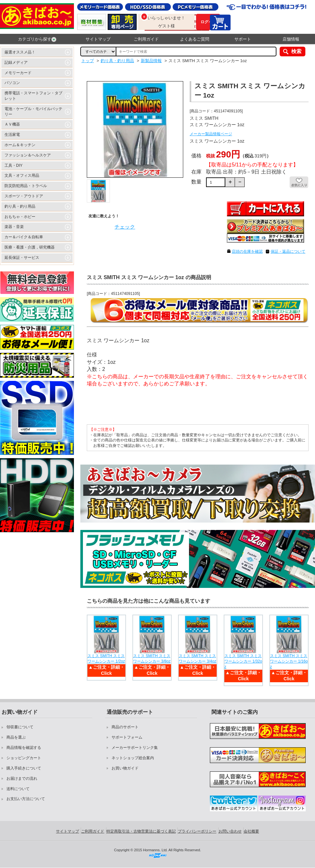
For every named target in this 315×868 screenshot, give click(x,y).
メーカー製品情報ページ (211, 134)
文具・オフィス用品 (22, 175)
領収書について (20, 727)
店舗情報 (291, 39)
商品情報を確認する (24, 748)
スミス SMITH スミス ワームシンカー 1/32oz (243, 661)
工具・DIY (14, 165)
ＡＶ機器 (12, 124)
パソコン (12, 83)
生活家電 (12, 135)
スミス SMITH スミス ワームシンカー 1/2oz (106, 659)
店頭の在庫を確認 (247, 251)
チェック (125, 227)
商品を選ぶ (16, 737)
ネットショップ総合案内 (133, 758)
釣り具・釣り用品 (20, 206)
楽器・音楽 (14, 227)
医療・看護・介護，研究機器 (30, 247)
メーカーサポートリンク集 (135, 748)
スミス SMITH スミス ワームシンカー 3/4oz (198, 659)
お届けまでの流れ (22, 778)
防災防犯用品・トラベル (26, 186)
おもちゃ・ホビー (20, 217)
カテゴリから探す (37, 39)
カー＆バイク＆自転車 (24, 237)
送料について (18, 789)
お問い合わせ (230, 831)
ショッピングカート (24, 758)
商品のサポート (125, 727)
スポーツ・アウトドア (24, 196)
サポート (243, 39)
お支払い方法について (26, 799)
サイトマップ (98, 39)
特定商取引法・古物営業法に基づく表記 (141, 831)
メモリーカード (18, 73)
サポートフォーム (127, 737)
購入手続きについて (24, 768)
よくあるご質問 (195, 39)
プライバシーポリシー (197, 831)
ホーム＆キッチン (20, 145)
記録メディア (16, 62)
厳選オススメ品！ (20, 52)
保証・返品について (288, 251)
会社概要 (251, 831)
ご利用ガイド (146, 39)
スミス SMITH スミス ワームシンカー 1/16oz (289, 661)
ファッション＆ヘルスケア (28, 155)
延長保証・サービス (22, 258)
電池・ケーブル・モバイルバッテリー (33, 112)
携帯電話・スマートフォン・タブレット (33, 96)
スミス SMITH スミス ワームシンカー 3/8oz (152, 659)
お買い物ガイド (125, 768)
